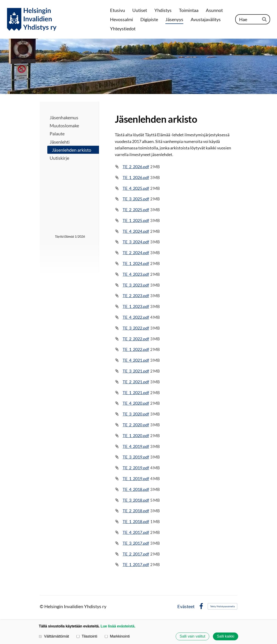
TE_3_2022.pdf (136, 328)
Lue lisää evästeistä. (118, 626)
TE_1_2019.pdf (136, 479)
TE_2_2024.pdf (136, 253)
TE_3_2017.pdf (136, 543)
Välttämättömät (54, 636)
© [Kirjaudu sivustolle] (42, 606)
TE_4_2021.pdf (136, 360)
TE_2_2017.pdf (136, 554)
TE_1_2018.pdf (136, 521)
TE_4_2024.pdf (136, 231)
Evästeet (186, 606)
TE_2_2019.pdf (136, 468)
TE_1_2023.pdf (136, 306)
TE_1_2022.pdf (136, 349)
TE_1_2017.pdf (136, 564)
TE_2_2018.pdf (136, 511)
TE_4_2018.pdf (136, 489)
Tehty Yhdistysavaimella (222, 606)
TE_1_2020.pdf (136, 436)
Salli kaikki (226, 636)
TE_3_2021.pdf (136, 371)
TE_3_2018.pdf (136, 500)
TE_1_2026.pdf (136, 177)
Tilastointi (87, 636)
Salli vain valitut (192, 636)
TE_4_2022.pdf (136, 317)
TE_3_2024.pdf (136, 242)
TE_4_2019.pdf (136, 446)
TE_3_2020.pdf (136, 414)
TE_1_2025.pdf (136, 220)
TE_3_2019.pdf (136, 457)
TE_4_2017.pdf (136, 532)
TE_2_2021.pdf (136, 382)
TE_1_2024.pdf (136, 263)
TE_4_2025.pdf (136, 188)
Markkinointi (117, 636)
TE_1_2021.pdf (136, 393)
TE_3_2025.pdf (136, 199)
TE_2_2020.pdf (136, 425)
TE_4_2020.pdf (136, 403)
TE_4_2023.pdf (136, 274)
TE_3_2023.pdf (136, 285)
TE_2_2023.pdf (136, 296)
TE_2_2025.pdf (136, 210)
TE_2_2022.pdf (136, 339)
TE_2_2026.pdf (136, 167)
